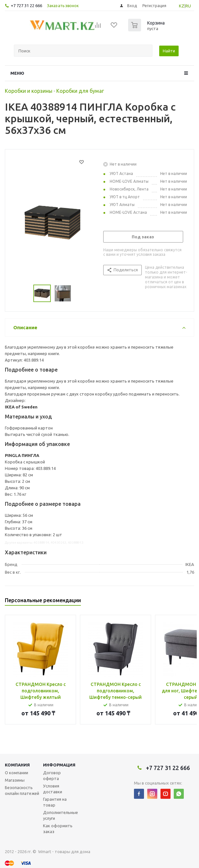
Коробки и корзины (29, 91)
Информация (59, 765)
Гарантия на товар (55, 802)
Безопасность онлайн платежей (22, 790)
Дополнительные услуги (61, 815)
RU (188, 6)
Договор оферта (52, 776)
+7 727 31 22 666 (26, 5)
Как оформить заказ (58, 829)
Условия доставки (53, 789)
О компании (17, 773)
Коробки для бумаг (80, 91)
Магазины (15, 780)
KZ (182, 6)
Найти (169, 51)
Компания (17, 765)
